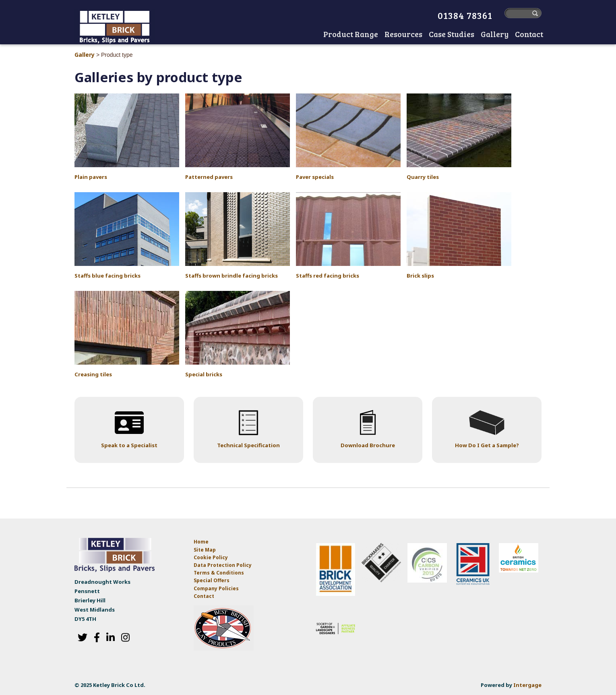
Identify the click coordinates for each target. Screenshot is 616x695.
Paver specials (315, 177)
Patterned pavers (209, 177)
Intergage (527, 685)
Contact (204, 596)
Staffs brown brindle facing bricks (232, 276)
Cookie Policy (211, 557)
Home (312, 35)
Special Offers (212, 580)
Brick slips (420, 276)
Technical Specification (248, 445)
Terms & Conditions (219, 573)
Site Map (205, 550)
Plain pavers (91, 177)
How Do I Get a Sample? (487, 445)
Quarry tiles (423, 177)
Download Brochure (368, 445)
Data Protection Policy (223, 565)
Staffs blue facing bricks (107, 276)
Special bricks (204, 374)
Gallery (85, 55)
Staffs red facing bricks (328, 276)
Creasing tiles (93, 374)
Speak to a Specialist (129, 445)
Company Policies (216, 588)
